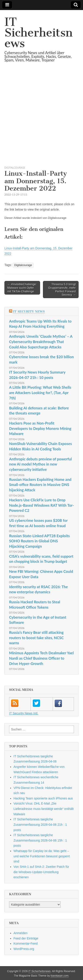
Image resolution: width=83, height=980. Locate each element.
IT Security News (29, 312)
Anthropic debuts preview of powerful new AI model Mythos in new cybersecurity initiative (40, 464)
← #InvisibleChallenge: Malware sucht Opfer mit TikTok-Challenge (22, 288)
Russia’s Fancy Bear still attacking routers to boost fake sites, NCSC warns (36, 638)
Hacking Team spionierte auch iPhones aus (43, 798)
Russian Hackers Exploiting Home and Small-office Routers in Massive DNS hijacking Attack (40, 485)
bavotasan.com (60, 976)
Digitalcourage (15, 168)
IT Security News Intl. (24, 713)
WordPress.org (24, 949)
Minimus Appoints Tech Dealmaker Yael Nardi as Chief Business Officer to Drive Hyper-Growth (41, 658)
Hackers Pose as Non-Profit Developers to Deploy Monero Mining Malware (40, 428)
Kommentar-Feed (26, 943)
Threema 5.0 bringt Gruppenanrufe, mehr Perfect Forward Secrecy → (62, 289)
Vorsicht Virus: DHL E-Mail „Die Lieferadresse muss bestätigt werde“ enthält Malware (44, 809)
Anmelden (20, 933)
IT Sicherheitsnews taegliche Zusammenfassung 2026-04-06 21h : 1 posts (40, 824)
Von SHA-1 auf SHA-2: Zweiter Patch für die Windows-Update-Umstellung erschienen (41, 872)
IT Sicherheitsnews (39, 33)
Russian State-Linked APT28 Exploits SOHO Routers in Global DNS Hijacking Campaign (39, 541)
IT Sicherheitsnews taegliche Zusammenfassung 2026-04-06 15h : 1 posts (40, 840)
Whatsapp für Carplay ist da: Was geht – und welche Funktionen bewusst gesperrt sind (42, 856)
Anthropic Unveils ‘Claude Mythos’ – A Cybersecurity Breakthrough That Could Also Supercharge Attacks (41, 342)
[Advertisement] (41, 119)
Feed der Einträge (26, 938)
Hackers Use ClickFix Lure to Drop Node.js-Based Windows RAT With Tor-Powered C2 (41, 505)
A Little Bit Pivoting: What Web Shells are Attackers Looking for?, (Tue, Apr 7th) (40, 392)
